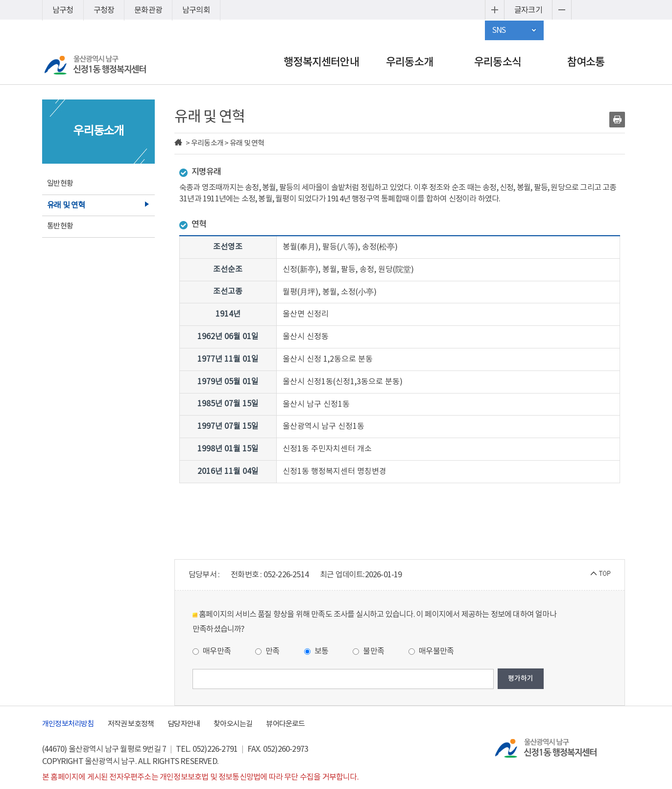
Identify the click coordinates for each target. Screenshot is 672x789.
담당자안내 (184, 724)
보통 (316, 651)
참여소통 (586, 62)
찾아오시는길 (233, 724)
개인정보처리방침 (68, 724)
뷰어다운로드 (285, 724)
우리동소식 (498, 62)
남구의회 (196, 10)
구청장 (104, 10)
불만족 (368, 651)
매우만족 (212, 651)
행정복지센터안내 (321, 62)
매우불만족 (431, 651)
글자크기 (528, 10)
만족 (267, 651)
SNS (499, 30)
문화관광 (148, 10)
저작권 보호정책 (131, 724)
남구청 (63, 10)
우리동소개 (409, 62)
